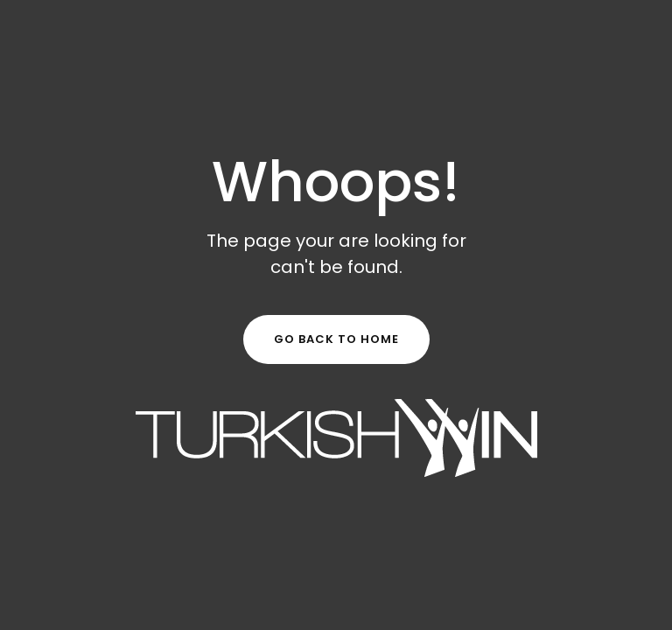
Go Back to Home (336, 339)
